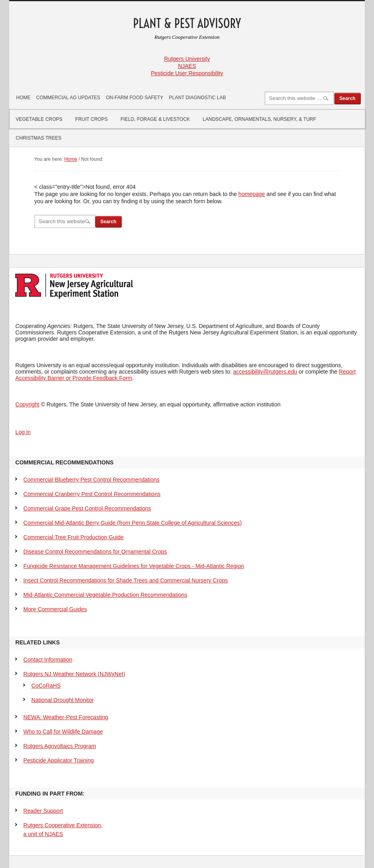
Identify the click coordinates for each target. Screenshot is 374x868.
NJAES (187, 66)
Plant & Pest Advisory (187, 23)
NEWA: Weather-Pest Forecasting (66, 717)
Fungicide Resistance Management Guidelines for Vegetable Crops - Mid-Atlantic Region (134, 566)
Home (23, 98)
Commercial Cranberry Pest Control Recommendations (92, 494)
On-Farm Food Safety (134, 98)
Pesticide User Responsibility (187, 73)
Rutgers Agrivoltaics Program (59, 746)
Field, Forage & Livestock (155, 119)
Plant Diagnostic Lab (197, 98)
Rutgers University (187, 59)
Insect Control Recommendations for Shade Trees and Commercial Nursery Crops (125, 580)
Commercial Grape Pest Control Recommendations (87, 508)
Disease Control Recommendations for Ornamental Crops (95, 552)
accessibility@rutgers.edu (265, 372)
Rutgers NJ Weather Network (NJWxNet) (74, 674)
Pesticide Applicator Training (58, 760)
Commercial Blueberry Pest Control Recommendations (91, 480)
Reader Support (43, 811)
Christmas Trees (38, 138)
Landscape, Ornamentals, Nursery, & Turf (259, 119)
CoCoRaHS (46, 686)
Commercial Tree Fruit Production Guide (73, 537)
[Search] (299, 98)
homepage (251, 194)
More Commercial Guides (55, 609)
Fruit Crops (91, 119)
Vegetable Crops (39, 119)
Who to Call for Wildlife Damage (63, 732)
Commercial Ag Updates (68, 98)
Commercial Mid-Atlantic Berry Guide (132, 523)
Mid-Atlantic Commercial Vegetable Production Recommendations (105, 595)
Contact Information (48, 660)
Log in (23, 432)
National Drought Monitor (62, 700)
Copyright (27, 404)
